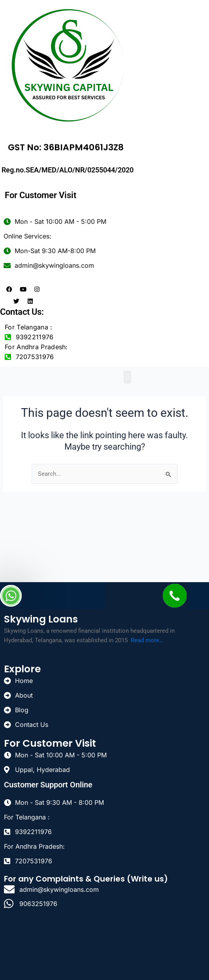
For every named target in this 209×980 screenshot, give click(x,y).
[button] (127, 377)
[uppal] (104, 946)
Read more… (147, 640)
